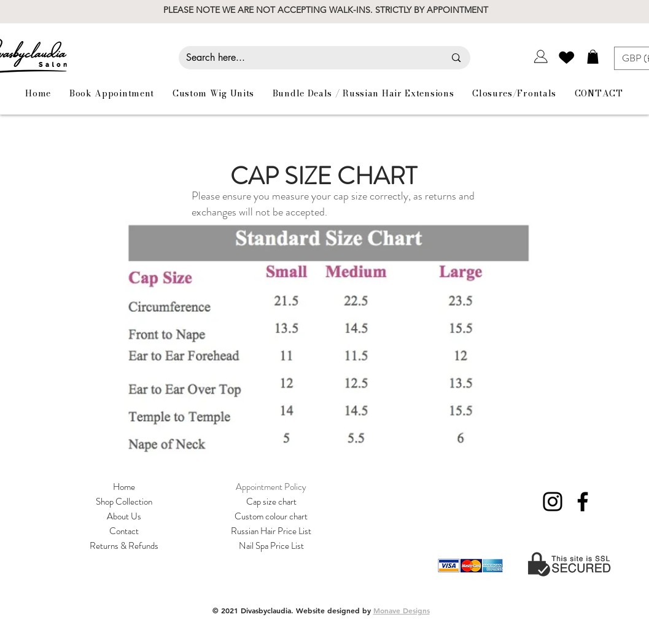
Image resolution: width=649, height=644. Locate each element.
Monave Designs (402, 610)
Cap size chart (271, 502)
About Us (124, 516)
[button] (593, 57)
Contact (124, 531)
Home (124, 487)
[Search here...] (306, 58)
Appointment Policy (271, 487)
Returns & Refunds (124, 546)
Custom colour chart (271, 516)
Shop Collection (124, 502)
